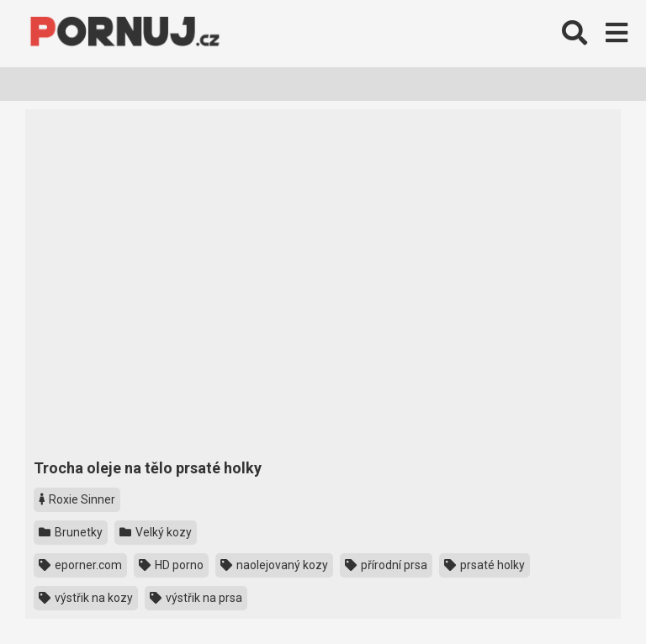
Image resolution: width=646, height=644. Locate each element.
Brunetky (71, 532)
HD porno (171, 565)
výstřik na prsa (196, 598)
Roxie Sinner (77, 499)
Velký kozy (156, 532)
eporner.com (80, 565)
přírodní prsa (386, 565)
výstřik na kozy (86, 598)
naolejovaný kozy (274, 565)
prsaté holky (484, 565)
